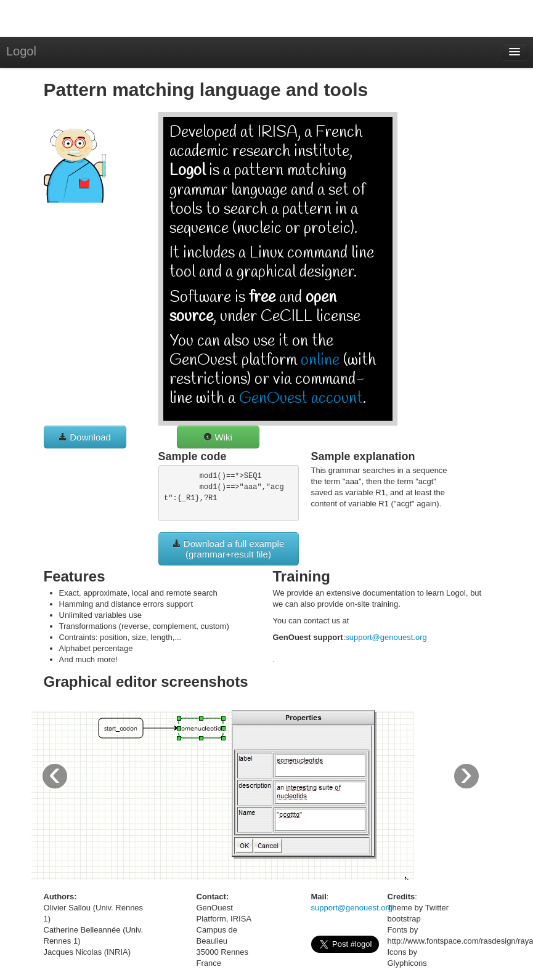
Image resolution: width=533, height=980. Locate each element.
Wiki (218, 437)
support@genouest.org (386, 637)
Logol (21, 51)
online (320, 360)
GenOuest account (301, 399)
